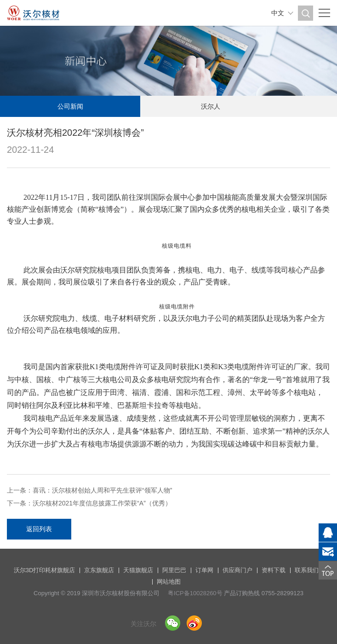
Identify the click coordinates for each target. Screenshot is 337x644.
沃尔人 (211, 106)
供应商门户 (237, 570)
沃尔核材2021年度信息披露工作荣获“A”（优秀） (102, 503)
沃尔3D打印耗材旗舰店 (45, 570)
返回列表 (39, 529)
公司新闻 (70, 106)
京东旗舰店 (99, 570)
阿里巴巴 (174, 570)
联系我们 (307, 570)
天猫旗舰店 (138, 570)
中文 (278, 13)
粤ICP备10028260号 (195, 593)
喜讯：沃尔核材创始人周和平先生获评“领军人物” (102, 490)
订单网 (204, 570)
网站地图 (169, 582)
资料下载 (274, 570)
